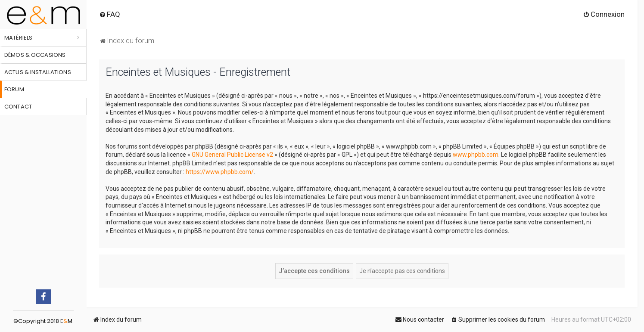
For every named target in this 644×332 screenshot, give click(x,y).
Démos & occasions (35, 55)
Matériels (18, 38)
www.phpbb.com (476, 155)
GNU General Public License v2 (232, 155)
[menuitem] (110, 14)
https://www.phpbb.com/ (220, 172)
